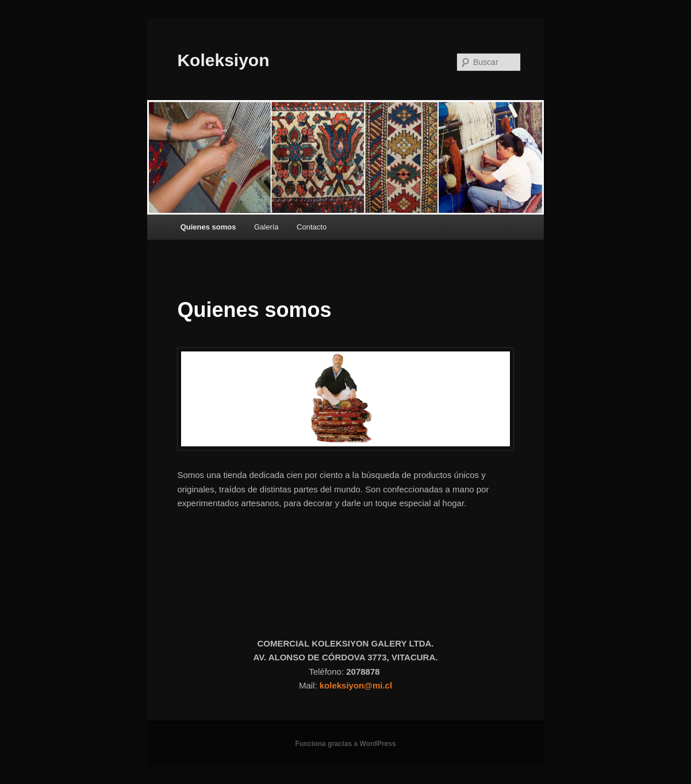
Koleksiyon (223, 60)
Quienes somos (208, 227)
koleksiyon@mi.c (355, 685)
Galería (266, 227)
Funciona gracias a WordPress (345, 744)
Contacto (312, 227)
